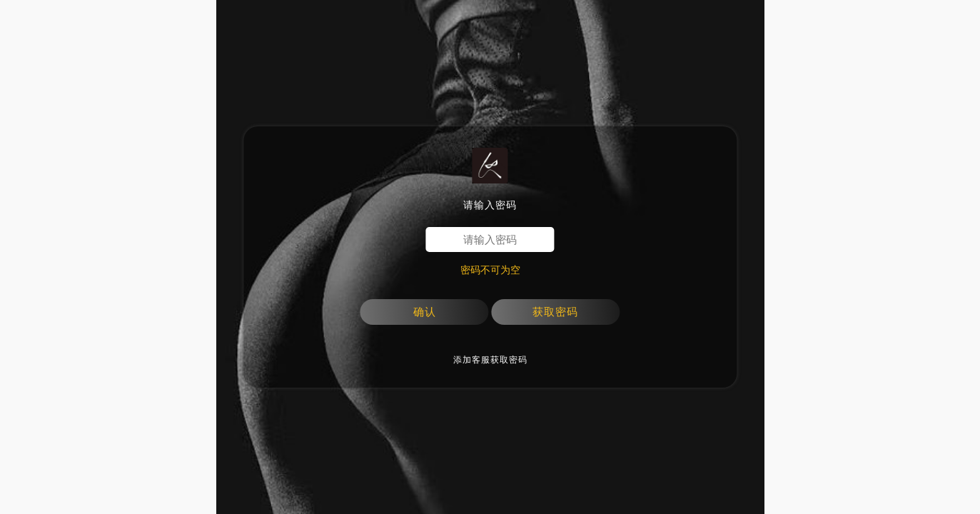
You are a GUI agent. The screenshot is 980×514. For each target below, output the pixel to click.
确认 (425, 312)
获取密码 (555, 312)
